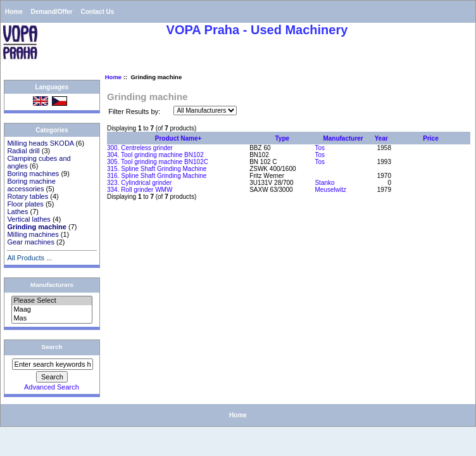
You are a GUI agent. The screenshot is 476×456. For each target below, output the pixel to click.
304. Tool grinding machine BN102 (155, 155)
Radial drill (23, 151)
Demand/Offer (52, 12)
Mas (52, 319)
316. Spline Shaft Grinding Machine (157, 176)
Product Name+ (178, 138)
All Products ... (29, 258)
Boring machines (33, 174)
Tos (320, 148)
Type (283, 138)
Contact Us (97, 12)
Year (381, 138)
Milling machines (33, 234)
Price (430, 138)
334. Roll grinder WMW (140, 190)
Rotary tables (28, 196)
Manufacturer (343, 138)
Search (52, 347)
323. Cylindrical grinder (139, 183)
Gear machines (31, 242)
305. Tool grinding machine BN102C (158, 162)
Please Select (52, 301)
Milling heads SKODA (40, 143)
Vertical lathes (28, 219)
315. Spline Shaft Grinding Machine (157, 169)
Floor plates (25, 204)
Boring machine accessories (31, 185)
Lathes (17, 212)
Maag (52, 310)
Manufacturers (52, 285)
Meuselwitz (330, 190)
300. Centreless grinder (140, 148)
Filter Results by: (134, 111)
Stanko (324, 183)
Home (14, 12)
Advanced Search (52, 387)
